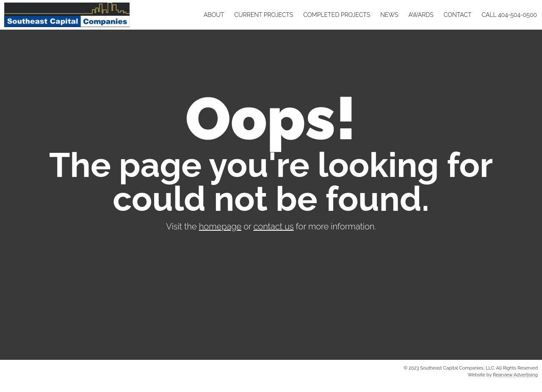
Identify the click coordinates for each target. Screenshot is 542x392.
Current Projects (264, 15)
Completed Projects (337, 15)
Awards (421, 15)
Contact (458, 15)
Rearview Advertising (515, 375)
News (389, 15)
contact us (274, 226)
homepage (220, 226)
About (214, 15)
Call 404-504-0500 (509, 15)
